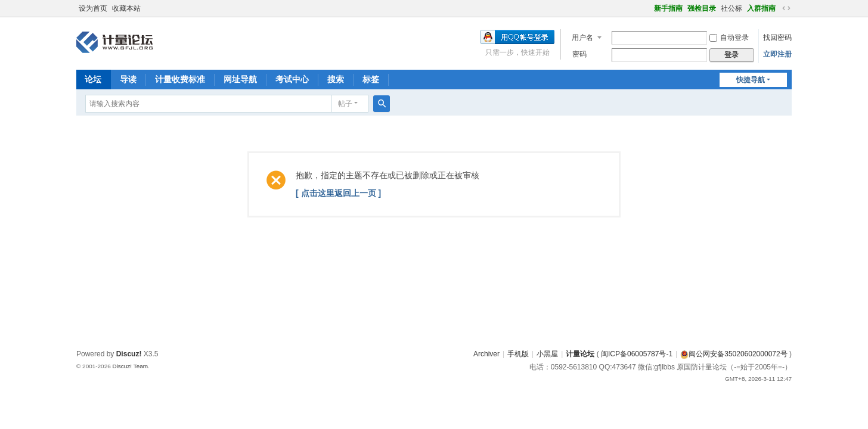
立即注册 (777, 54)
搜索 (336, 79)
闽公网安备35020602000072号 (734, 354)
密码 (579, 54)
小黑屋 (547, 354)
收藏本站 (126, 8)
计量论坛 (580, 354)
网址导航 (240, 79)
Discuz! (129, 354)
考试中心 (292, 79)
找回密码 (777, 38)
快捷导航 (751, 80)
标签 (371, 79)
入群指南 (761, 8)
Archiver (486, 354)
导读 (128, 79)
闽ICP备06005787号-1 (637, 354)
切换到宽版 (786, 8)
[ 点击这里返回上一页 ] (338, 193)
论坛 (93, 79)
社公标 (731, 8)
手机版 (518, 354)
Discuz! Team (130, 366)
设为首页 (93, 8)
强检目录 (702, 8)
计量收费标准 (180, 79)
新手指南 (668, 8)
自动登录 (729, 38)
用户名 (582, 38)
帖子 (345, 104)
